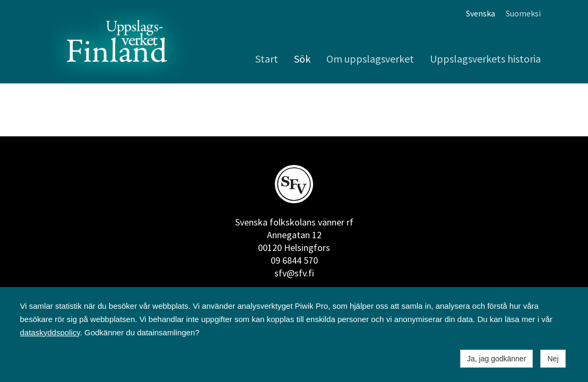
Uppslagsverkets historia (485, 59)
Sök (302, 59)
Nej (553, 359)
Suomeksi (523, 13)
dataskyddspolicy (50, 332)
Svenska (481, 13)
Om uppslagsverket (370, 59)
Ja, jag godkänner (496, 359)
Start (267, 59)
